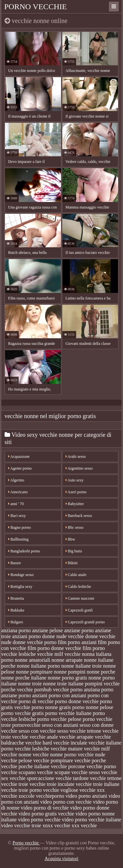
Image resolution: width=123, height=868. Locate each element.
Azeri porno (76, 492)
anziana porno (16, 630)
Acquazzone (19, 456)
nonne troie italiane (63, 684)
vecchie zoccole (18, 796)
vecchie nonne (16, 755)
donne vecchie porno (35, 642)
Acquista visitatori (61, 859)
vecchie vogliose (61, 790)
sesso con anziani (60, 725)
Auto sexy (75, 480)
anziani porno (27, 636)
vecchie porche (90, 760)
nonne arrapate (67, 660)
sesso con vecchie (37, 731)
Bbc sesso (75, 527)
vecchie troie (15, 784)
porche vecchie (17, 690)
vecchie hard (39, 743)
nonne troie (30, 684)
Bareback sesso (79, 516)
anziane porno (79, 630)
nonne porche (101, 672)
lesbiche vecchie (36, 654)
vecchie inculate (70, 743)
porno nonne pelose (93, 707)
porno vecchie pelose (59, 719)
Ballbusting (18, 539)
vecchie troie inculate (52, 784)
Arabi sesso (76, 456)
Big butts (74, 551)
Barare (15, 563)
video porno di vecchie (45, 808)
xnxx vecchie (56, 825)
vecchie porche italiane (25, 766)
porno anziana (85, 690)
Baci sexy (17, 516)
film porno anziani (77, 642)
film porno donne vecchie (54, 648)
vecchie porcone (68, 766)
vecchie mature (66, 749)
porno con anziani (67, 695)
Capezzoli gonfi (79, 610)
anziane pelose (48, 630)
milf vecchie (68, 654)
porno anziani (33, 695)
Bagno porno (20, 527)
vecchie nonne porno (55, 755)
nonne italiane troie (82, 666)
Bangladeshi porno (24, 551)
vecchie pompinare (53, 760)
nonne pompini (70, 672)
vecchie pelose (17, 760)
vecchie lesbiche (32, 749)
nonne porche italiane (24, 678)
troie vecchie (15, 737)
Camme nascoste (80, 598)
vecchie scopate (54, 772)
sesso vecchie (71, 731)
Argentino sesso (79, 468)
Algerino (16, 480)
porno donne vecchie (77, 701)
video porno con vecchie (66, 802)
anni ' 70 (16, 504)
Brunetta (16, 598)
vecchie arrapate (76, 737)
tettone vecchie (103, 731)
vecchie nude (92, 755)
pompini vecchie (102, 684)
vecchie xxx (92, 790)
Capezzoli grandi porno (85, 622)
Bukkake (16, 610)
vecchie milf (97, 749)
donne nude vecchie (63, 636)
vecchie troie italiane (98, 784)
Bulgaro (16, 622)
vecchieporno (50, 796)
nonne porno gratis (67, 678)
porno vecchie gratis (23, 713)
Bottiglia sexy (20, 587)
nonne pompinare (34, 672)
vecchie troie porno (22, 790)
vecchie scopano (19, 772)
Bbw (71, 539)
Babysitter (75, 504)
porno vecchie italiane (68, 713)
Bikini (72, 563)
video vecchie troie (21, 825)
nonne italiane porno (38, 666)
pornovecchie (26, 725)
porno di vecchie (36, 701)
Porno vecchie (36, 7)
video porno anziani (86, 796)
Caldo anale (76, 575)
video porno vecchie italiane (92, 820)
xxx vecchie (84, 825)
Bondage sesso (21, 575)
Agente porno (20, 468)
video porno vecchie (39, 820)
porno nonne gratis (51, 707)
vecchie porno (101, 766)
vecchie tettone (106, 778)
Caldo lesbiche (78, 587)
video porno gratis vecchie (46, 814)
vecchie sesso (86, 772)
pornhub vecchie (51, 690)
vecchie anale (44, 737)
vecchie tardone (72, 778)
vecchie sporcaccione (32, 778)
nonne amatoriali (32, 660)
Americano (18, 492)
